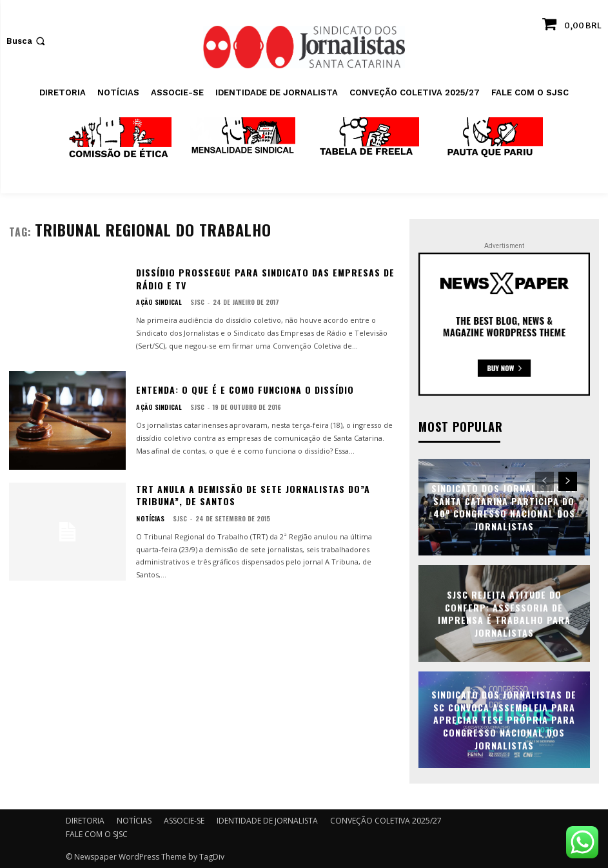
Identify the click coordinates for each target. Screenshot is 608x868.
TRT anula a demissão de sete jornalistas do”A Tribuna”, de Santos (253, 495)
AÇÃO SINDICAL (157, 302)
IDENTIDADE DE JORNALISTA (267, 820)
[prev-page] (544, 481)
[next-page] (568, 481)
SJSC (193, 302)
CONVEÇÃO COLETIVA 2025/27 (386, 820)
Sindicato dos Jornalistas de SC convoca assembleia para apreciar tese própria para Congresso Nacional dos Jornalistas (504, 719)
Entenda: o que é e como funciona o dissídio (245, 390)
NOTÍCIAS (149, 519)
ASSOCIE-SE (184, 820)
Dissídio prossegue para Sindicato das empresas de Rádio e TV (265, 279)
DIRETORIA (85, 820)
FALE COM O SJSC (97, 834)
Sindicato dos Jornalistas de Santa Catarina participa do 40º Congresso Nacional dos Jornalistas (504, 506)
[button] (27, 41)
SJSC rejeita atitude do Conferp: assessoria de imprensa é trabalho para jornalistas (504, 613)
